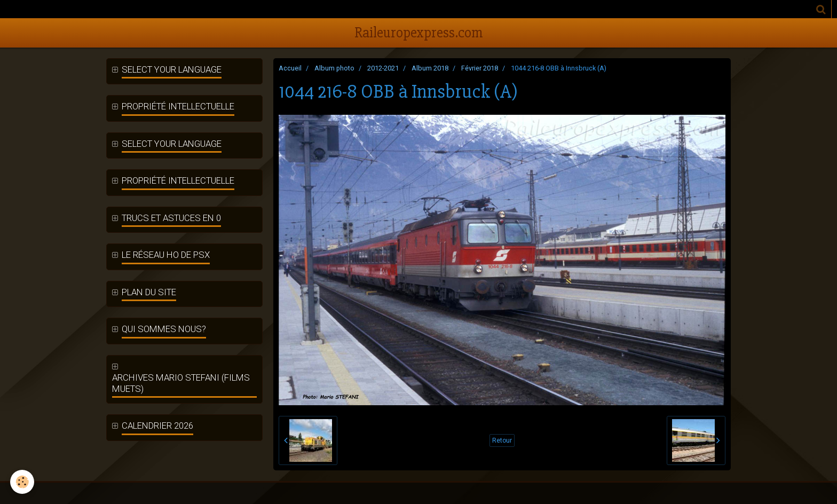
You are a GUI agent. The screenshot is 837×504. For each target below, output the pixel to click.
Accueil (290, 68)
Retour (502, 440)
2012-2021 (383, 68)
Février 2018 (480, 68)
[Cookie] (23, 482)
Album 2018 (430, 68)
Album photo (334, 68)
